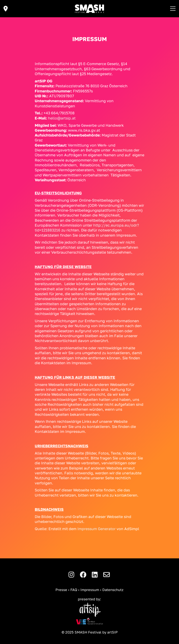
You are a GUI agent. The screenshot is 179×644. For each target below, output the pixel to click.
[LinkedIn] (95, 575)
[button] (173, 9)
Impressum (90, 590)
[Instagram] (72, 575)
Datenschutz (113, 590)
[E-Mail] (107, 575)
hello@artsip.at (62, 118)
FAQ (74, 590)
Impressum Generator (96, 529)
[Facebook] (83, 575)
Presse (61, 590)
